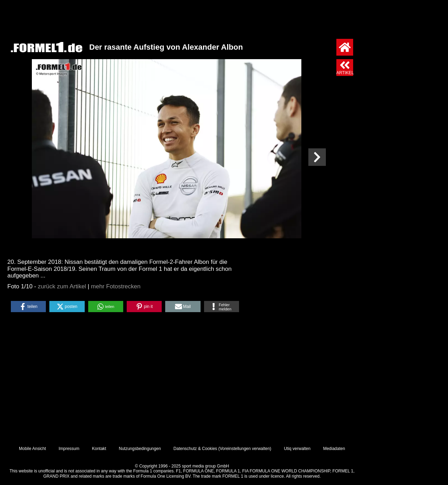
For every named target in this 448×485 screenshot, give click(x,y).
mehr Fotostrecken (116, 286)
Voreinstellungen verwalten (245, 449)
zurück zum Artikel (62, 286)
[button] (28, 307)
